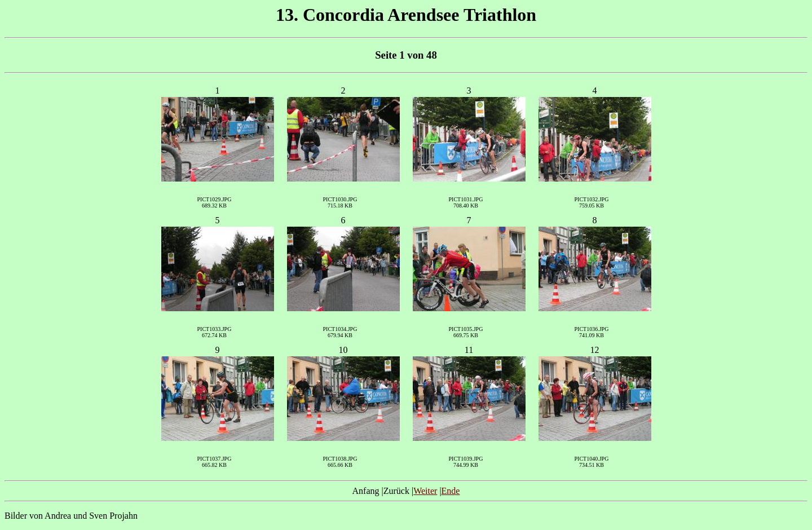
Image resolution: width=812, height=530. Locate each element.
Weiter (425, 491)
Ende (451, 491)
